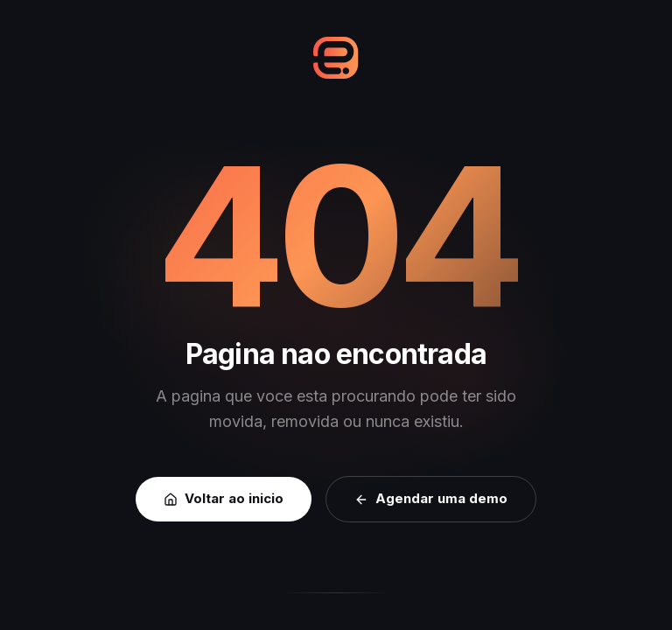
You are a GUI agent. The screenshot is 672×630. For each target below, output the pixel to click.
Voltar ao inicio (224, 498)
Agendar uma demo (431, 498)
